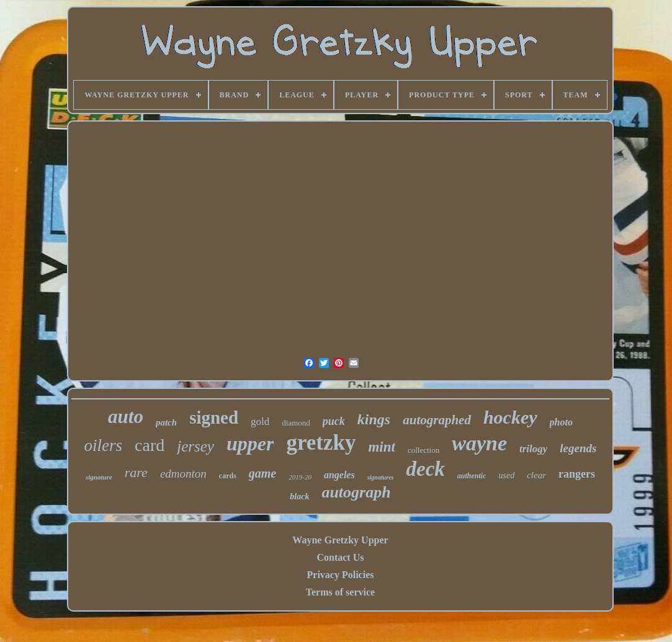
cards (228, 476)
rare (136, 472)
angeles (339, 475)
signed (214, 417)
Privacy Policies (341, 575)
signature (99, 477)
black (299, 497)
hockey (510, 417)
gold (260, 421)
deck (426, 469)
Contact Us (340, 557)
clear (536, 475)
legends (578, 448)
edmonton (183, 474)
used (506, 475)
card (150, 445)
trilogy (533, 449)
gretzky (321, 443)
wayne (479, 443)
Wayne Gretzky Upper (340, 540)
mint (381, 447)
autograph (356, 492)
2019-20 (300, 477)
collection (423, 450)
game (262, 473)
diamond (296, 423)
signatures (381, 477)
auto (126, 417)
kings (374, 419)
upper (250, 444)
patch (166, 422)
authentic (472, 476)
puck (334, 421)
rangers (577, 474)
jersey (195, 446)
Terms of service (340, 592)
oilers (104, 445)
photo (561, 422)
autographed (437, 420)
